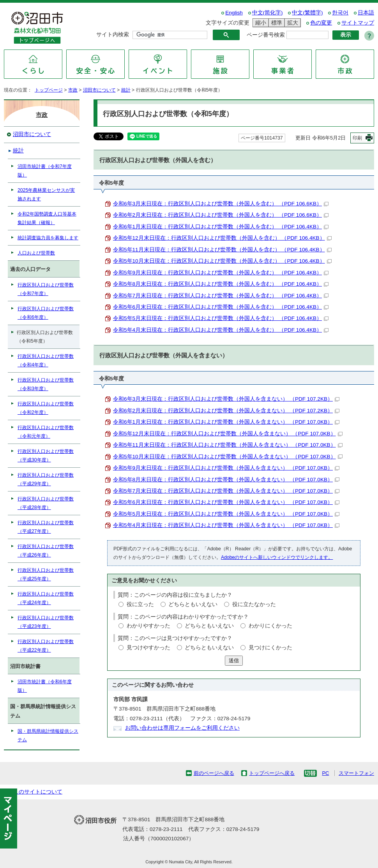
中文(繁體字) (307, 13)
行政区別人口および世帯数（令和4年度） (46, 361)
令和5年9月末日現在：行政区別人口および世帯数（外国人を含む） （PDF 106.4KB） (221, 273)
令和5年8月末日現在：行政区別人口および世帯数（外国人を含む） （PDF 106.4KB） (221, 284)
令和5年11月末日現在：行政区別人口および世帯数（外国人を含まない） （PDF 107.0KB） (228, 445)
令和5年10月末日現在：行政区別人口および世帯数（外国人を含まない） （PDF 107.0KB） (228, 457)
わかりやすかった (148, 626)
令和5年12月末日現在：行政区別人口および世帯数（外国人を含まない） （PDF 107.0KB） (228, 434)
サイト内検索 (113, 34)
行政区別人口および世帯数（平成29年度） (46, 479)
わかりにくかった (270, 626)
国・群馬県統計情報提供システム (48, 735)
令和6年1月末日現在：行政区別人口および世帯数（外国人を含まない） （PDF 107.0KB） (226, 422)
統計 (126, 90)
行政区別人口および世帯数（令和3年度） (46, 384)
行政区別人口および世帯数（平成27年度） (46, 527)
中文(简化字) (268, 13)
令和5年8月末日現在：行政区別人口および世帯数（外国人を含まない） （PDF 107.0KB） (226, 480)
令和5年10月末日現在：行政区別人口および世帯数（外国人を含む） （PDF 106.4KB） (222, 261)
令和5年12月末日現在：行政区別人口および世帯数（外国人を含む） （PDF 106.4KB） (222, 238)
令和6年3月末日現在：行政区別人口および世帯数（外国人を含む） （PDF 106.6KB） (221, 204)
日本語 (366, 13)
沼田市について (99, 90)
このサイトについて (38, 792)
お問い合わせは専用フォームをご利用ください (182, 728)
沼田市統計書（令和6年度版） (45, 686)
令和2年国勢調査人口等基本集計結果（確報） (47, 218)
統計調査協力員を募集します (48, 238)
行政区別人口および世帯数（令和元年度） (46, 432)
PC (325, 773)
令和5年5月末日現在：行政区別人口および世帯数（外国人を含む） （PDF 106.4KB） (221, 318)
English (234, 13)
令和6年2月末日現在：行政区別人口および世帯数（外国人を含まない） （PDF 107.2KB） (226, 411)
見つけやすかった (148, 648)
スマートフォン (356, 773)
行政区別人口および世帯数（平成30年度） (46, 456)
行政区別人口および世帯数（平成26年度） (46, 551)
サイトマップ (358, 23)
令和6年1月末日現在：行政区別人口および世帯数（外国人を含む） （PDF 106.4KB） (221, 227)
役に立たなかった (254, 604)
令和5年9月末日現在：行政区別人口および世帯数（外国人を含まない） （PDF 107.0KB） (226, 468)
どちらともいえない (193, 604)
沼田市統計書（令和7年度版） (45, 171)
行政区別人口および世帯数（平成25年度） (46, 575)
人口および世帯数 (36, 253)
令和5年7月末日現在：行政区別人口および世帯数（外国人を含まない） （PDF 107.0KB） (226, 491)
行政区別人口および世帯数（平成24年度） (46, 598)
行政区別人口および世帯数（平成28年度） (46, 503)
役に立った (140, 604)
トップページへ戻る (272, 773)
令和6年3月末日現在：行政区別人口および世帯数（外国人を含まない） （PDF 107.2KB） (226, 399)
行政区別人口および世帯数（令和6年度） (46, 313)
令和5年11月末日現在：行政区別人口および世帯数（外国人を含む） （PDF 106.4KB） (222, 250)
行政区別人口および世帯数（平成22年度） (46, 646)
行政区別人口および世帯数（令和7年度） (46, 289)
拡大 (291, 23)
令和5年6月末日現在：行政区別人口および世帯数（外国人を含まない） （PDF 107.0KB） (226, 502)
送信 (234, 660)
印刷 (357, 138)
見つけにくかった (270, 648)
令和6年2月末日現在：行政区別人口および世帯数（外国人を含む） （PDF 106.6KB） (221, 215)
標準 (276, 23)
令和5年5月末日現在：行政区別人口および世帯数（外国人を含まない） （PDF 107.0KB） (226, 514)
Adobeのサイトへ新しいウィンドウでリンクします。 (277, 557)
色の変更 (321, 23)
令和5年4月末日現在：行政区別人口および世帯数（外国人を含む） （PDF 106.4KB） (221, 330)
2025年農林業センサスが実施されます (46, 194)
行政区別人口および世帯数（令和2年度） (46, 408)
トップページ (49, 90)
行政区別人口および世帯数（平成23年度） (46, 622)
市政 (73, 90)
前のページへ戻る (214, 773)
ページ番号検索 (266, 35)
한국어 (340, 13)
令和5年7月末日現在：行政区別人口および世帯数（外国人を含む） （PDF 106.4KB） (221, 296)
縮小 (260, 23)
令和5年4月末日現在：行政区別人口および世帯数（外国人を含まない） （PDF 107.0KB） (226, 525)
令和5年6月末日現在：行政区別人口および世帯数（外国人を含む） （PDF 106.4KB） (221, 307)
